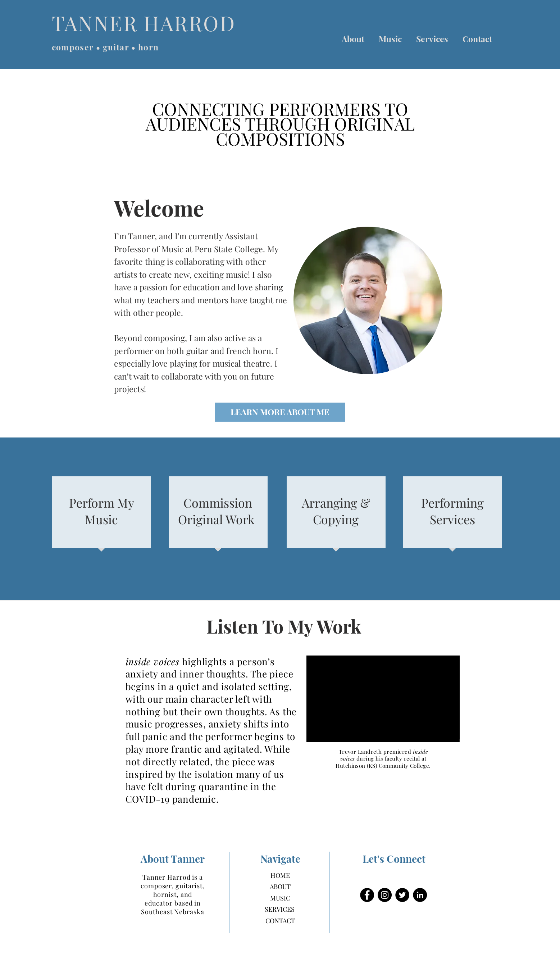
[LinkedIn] (420, 895)
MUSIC (280, 898)
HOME (280, 875)
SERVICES (280, 909)
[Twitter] (402, 895)
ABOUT (280, 886)
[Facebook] (367, 895)
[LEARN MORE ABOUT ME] (280, 412)
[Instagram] (385, 895)
